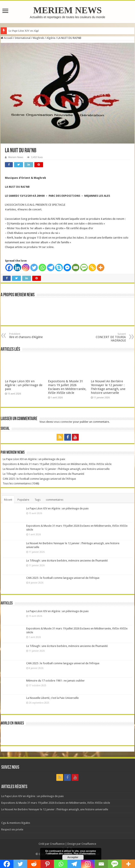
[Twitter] (34, 268)
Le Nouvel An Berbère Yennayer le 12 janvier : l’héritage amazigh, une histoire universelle (108, 387)
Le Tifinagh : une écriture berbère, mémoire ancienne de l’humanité (44, 474)
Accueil (7, 38)
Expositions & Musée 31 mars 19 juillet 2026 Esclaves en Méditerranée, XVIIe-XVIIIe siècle (67, 387)
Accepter (73, 857)
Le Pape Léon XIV (19, 31)
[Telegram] (51, 268)
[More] (101, 268)
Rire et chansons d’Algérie (31, 336)
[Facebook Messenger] (67, 268)
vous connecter (63, 422)
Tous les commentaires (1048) (21, 483)
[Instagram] (26, 268)
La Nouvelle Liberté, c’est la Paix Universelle (52, 698)
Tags (38, 500)
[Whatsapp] (42, 268)
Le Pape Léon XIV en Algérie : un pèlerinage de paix (24, 385)
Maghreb (38, 38)
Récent (8, 500)
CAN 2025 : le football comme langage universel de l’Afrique (39, 479)
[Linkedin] (17, 268)
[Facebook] (9, 268)
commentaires (55, 500)
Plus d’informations (85, 853)
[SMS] (84, 268)
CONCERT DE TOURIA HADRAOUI (104, 337)
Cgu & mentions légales (16, 823)
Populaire (23, 500)
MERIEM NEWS (67, 10)
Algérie (51, 38)
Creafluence (57, 844)
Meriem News (16, 157)
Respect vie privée (12, 829)
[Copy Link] (92, 268)
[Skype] (59, 268)
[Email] (76, 268)
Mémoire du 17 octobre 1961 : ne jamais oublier (55, 681)
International (23, 38)
